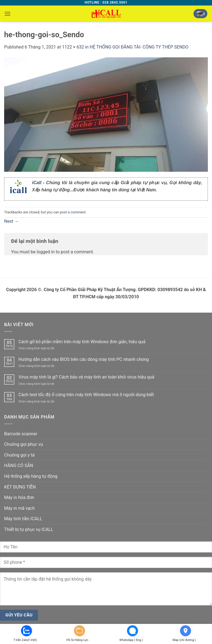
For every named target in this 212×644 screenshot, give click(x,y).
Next (11, 221)
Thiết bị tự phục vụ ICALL (29, 529)
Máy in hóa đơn (19, 497)
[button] (7, 14)
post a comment (73, 212)
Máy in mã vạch (19, 508)
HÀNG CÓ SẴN (19, 465)
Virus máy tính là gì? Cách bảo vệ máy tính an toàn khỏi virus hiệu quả (87, 377)
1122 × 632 (73, 47)
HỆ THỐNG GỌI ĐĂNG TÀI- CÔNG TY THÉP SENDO (139, 47)
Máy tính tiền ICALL (23, 519)
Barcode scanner (21, 434)
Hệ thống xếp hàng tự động (31, 476)
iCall (37, 183)
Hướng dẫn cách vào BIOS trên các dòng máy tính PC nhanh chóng (84, 359)
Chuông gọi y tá (19, 455)
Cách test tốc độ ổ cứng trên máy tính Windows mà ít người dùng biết (86, 395)
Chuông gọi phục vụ (23, 444)
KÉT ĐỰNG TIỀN (20, 487)
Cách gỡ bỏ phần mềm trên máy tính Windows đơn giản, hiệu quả (82, 342)
